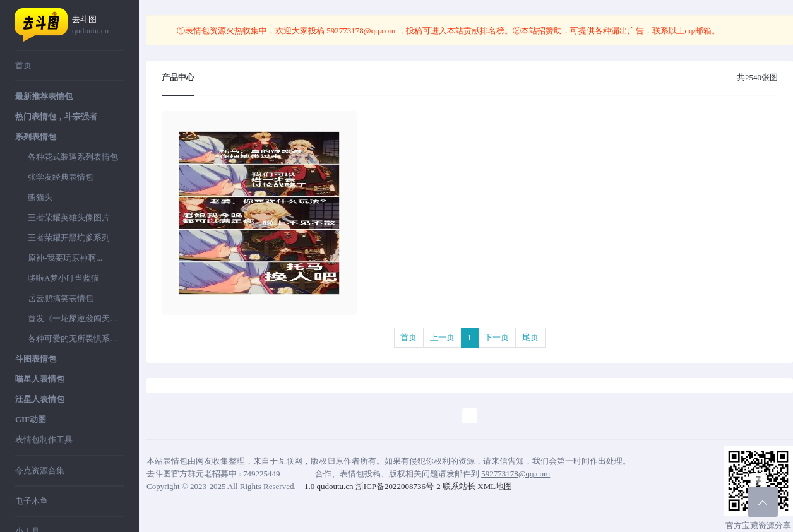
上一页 (442, 337)
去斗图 (98, 26)
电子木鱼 (32, 501)
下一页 (497, 337)
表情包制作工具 (44, 440)
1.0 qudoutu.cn (329, 486)
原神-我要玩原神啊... (65, 258)
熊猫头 (40, 197)
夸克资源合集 (40, 470)
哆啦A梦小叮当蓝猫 (63, 278)
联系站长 (459, 486)
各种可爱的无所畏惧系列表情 (76, 339)
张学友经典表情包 (61, 177)
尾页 (530, 337)
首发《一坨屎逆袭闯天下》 (76, 318)
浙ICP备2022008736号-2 (398, 486)
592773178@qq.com (361, 31)
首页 (23, 65)
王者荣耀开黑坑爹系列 (69, 238)
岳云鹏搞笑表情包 (61, 298)
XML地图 (495, 486)
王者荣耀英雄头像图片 (69, 217)
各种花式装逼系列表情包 (73, 157)
